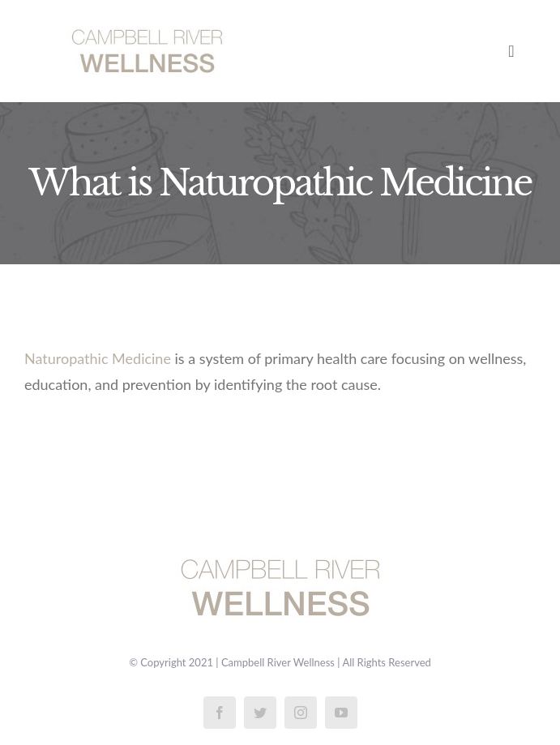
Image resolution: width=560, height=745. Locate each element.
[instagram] (301, 713)
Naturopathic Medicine (98, 358)
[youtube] (341, 713)
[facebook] (220, 713)
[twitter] (260, 713)
